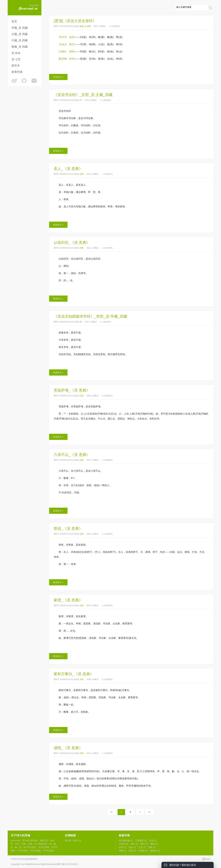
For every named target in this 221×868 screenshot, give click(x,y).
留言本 (16, 66)
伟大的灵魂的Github (24, 81)
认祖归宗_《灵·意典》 (72, 242)
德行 (144, 844)
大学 (123, 847)
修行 (135, 844)
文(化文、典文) (67, 44)
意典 (82, 174)
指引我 (68, 841)
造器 (132, 851)
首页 (14, 22)
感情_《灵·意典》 (68, 748)
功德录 (143, 851)
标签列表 (17, 72)
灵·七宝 (16, 59)
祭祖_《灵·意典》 (68, 528)
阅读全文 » (58, 77)
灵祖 (153, 841)
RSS (208, 859)
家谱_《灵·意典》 (68, 600)
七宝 (142, 847)
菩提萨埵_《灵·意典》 (72, 390)
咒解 (123, 851)
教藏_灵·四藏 (20, 47)
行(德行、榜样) (67, 52)
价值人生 (77, 841)
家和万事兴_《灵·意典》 (74, 674)
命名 (132, 847)
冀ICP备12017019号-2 (68, 864)
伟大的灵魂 (32, 841)
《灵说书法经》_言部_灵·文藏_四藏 (83, 95)
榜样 (154, 844)
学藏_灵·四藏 (20, 28)
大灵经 (124, 844)
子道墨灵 (141, 841)
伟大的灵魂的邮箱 (34, 81)
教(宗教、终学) (67, 59)
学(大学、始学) (67, 37)
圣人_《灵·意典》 (68, 169)
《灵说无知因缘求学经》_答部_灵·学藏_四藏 (90, 316)
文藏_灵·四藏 (20, 34)
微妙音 (155, 851)
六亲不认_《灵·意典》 (72, 455)
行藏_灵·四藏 (20, 40)
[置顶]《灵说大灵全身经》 (75, 21)
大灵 (46, 841)
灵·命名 (16, 53)
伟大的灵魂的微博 (14, 81)
